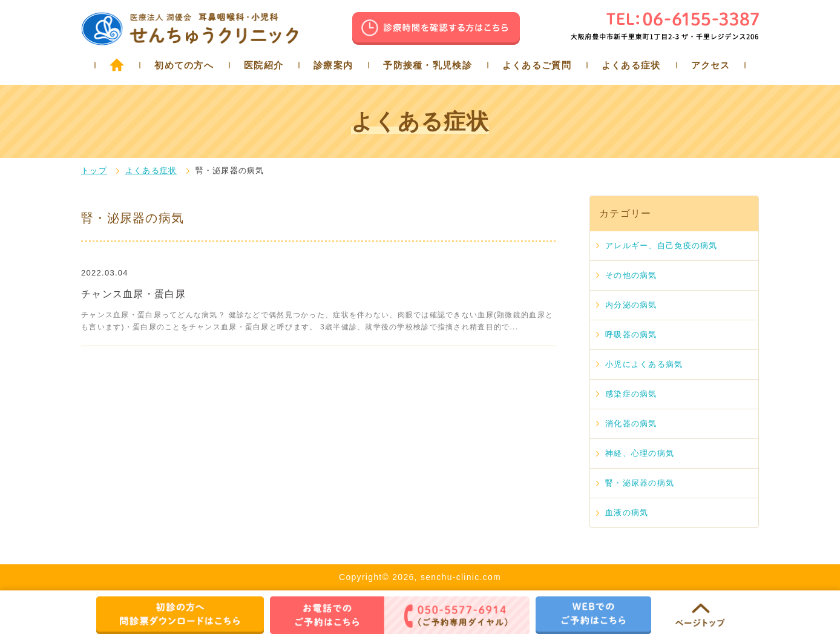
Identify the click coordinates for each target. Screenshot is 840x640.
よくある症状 (631, 65)
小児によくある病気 (644, 364)
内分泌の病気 (631, 305)
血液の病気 (627, 513)
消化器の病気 (631, 424)
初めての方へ (184, 65)
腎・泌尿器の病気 (640, 483)
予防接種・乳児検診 (428, 65)
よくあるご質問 (537, 65)
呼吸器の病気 (631, 335)
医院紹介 (264, 65)
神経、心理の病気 (640, 453)
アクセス (711, 65)
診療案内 (333, 65)
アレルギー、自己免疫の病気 (661, 246)
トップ (94, 170)
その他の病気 (631, 275)
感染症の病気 (631, 394)
